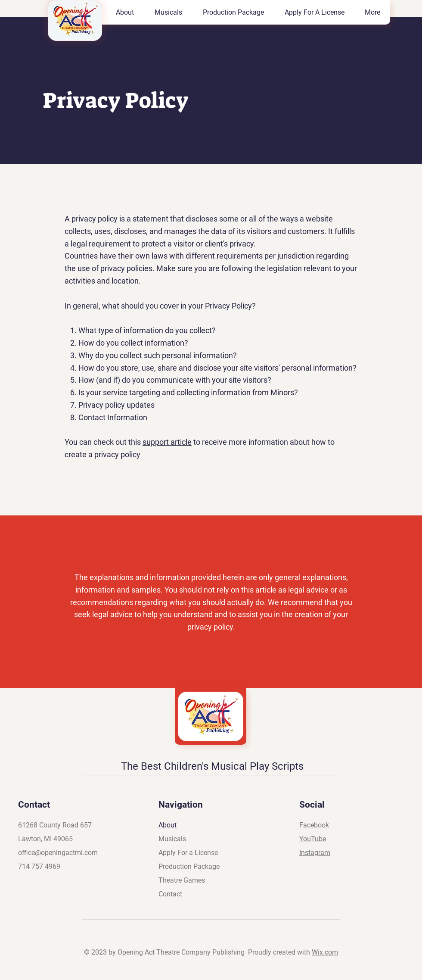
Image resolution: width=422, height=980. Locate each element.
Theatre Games (182, 880)
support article (167, 442)
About (168, 825)
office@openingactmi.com (58, 853)
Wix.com (325, 952)
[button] (168, 12)
